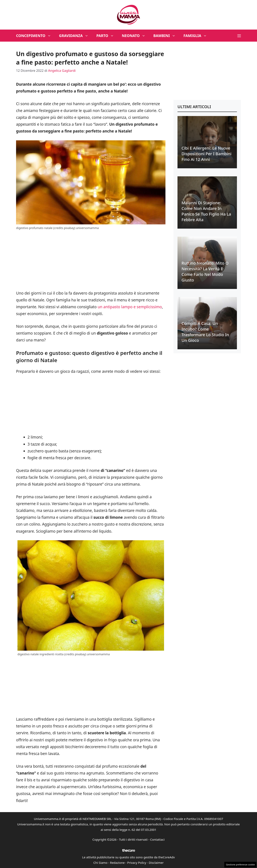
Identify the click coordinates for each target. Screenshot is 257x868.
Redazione (117, 863)
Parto (107, 36)
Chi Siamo (100, 863)
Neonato (136, 36)
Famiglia (197, 36)
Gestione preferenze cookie (240, 864)
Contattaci (157, 839)
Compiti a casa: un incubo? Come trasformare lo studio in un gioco (205, 332)
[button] (239, 36)
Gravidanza (76, 36)
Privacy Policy (137, 863)
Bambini (166, 36)
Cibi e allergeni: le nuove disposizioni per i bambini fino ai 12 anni (207, 154)
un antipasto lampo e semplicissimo (130, 307)
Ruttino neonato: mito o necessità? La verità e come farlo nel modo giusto (205, 272)
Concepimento (36, 36)
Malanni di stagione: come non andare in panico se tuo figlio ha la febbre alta (206, 211)
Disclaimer (156, 863)
